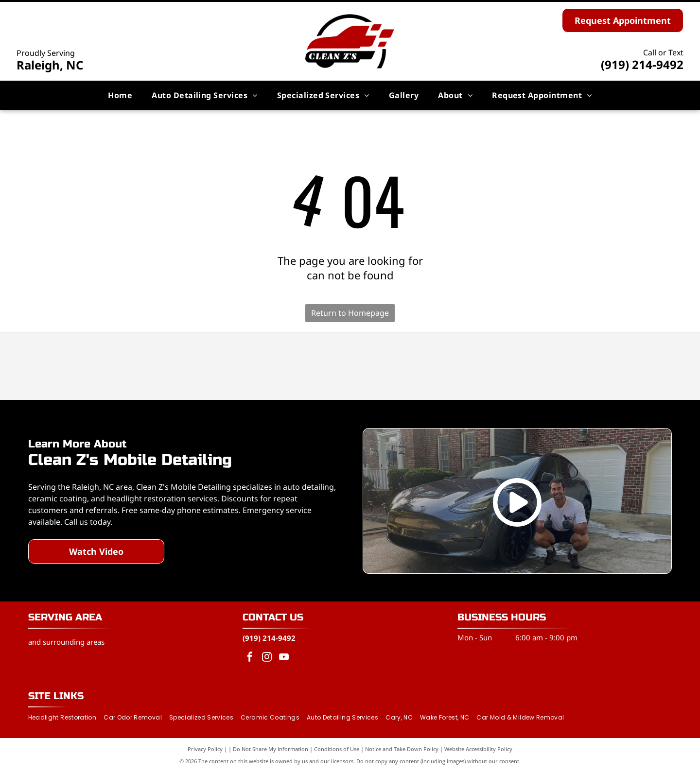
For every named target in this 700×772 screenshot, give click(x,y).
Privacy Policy (205, 749)
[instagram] (267, 658)
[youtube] (284, 658)
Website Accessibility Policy (478, 749)
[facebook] (250, 658)
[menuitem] (120, 95)
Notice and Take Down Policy (402, 749)
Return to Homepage (350, 313)
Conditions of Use (337, 749)
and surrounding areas (66, 642)
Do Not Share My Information (271, 749)
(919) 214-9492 (642, 64)
